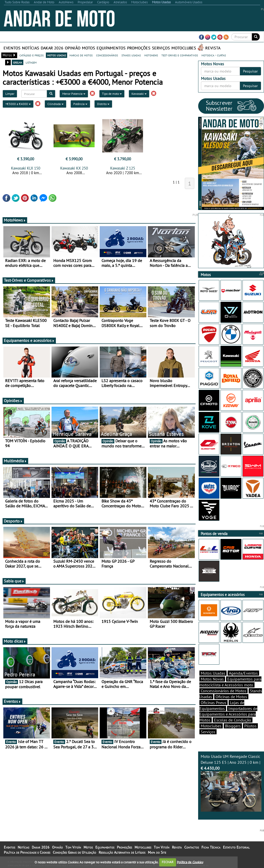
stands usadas (131, 55)
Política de (190, 862)
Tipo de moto (112, 94)
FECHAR (168, 862)
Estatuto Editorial (236, 847)
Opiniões (13, 401)
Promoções (139, 48)
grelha (18, 62)
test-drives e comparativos (180, 55)
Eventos (12, 48)
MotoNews (15, 220)
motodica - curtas (214, 55)
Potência (80, 104)
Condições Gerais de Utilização (74, 852)
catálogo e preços (32, 55)
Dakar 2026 (52, 48)
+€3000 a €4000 (18, 104)
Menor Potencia (74, 94)
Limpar (10, 94)
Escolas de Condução (233, 720)
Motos (89, 48)
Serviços (161, 48)
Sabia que (14, 581)
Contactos (192, 847)
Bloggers (233, 726)
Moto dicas (15, 641)
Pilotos (250, 726)
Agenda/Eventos (243, 673)
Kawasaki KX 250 (74, 168)
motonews (151, 55)
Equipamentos (111, 48)
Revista (213, 48)
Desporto (13, 521)
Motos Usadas (213, 673)
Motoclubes (184, 48)
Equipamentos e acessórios (29, 340)
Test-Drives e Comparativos (29, 280)
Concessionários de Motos (224, 691)
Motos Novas (212, 679)
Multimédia (15, 461)
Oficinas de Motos (231, 697)
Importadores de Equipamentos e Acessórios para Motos (228, 714)
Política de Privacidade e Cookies (27, 852)
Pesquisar (250, 71)
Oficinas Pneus (214, 703)
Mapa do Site (157, 852)
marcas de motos (81, 55)
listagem (31, 62)
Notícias (31, 48)
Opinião (73, 48)
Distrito (103, 104)
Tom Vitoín (73, 847)
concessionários (107, 55)
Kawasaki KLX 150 (26, 168)
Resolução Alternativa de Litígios (122, 852)
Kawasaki (139, 94)
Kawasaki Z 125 (123, 168)
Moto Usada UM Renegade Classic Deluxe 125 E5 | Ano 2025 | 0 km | (231, 783)
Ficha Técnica (211, 847)
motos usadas (57, 55)
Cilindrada (55, 104)
